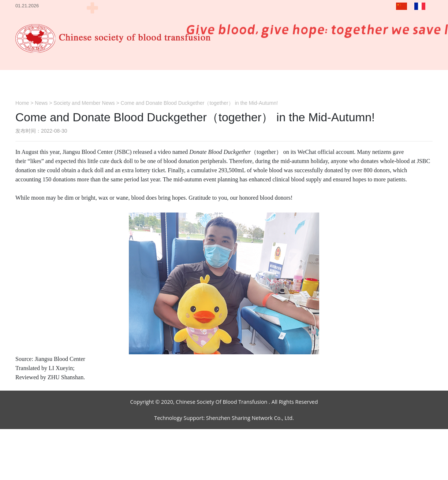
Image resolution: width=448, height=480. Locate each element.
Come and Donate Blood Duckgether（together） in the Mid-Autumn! (199, 103)
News (41, 103)
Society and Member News (84, 103)
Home (22, 103)
